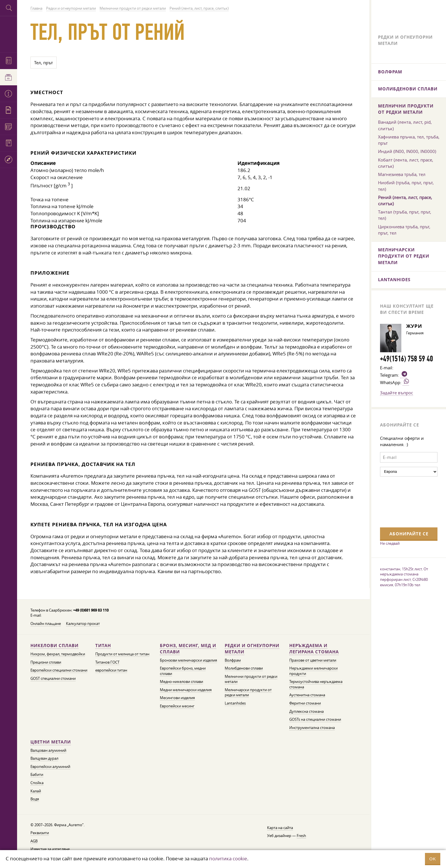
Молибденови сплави (244, 668)
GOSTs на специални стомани (315, 719)
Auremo (9, 33)
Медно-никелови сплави (181, 682)
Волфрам (233, 660)
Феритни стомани (305, 703)
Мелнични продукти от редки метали (406, 109)
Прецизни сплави (46, 662)
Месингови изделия (177, 698)
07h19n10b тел (407, 585)
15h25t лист (412, 569)
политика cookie (228, 858)
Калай (36, 791)
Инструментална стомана (312, 728)
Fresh (301, 836)
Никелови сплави (54, 646)
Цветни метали (51, 742)
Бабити (37, 775)
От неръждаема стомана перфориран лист (404, 574)
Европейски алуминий (50, 767)
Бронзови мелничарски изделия (188, 660)
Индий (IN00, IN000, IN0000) (407, 151)
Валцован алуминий (48, 750)
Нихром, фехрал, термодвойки (58, 654)
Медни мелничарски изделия (186, 690)
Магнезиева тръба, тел (402, 174)
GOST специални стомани (53, 679)
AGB (34, 841)
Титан (103, 646)
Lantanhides (235, 703)
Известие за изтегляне (50, 849)
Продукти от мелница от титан (122, 654)
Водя (35, 799)
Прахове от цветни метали (313, 660)
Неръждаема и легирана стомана (314, 649)
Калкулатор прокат (83, 624)
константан (390, 569)
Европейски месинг (177, 706)
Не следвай (390, 543)
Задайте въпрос (397, 393)
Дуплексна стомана (306, 711)
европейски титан (111, 670)
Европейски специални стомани (59, 670)
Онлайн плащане (46, 624)
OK (433, 859)
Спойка (37, 783)
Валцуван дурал (44, 758)
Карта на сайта (280, 828)
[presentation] (403, 501)
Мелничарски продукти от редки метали (248, 693)
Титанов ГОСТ (107, 662)
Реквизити (40, 833)
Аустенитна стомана (307, 695)
